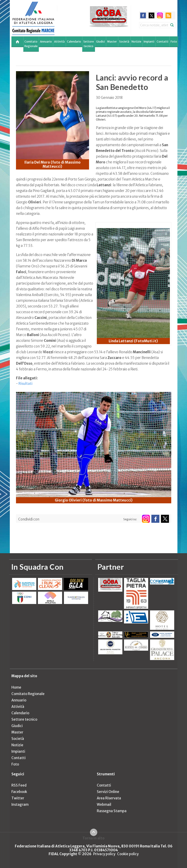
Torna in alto (93, 838)
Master (112, 42)
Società (124, 42)
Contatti (162, 42)
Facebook (19, 792)
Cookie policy (128, 854)
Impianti (149, 42)
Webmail (104, 805)
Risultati (25, 384)
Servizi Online (108, 792)
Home (16, 687)
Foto (174, 42)
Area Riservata (109, 798)
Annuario (46, 42)
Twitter (18, 798)
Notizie (136, 42)
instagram (160, 15)
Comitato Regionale (31, 44)
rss (168, 15)
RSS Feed (19, 785)
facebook (143, 15)
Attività (59, 42)
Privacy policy (104, 854)
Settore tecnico (89, 44)
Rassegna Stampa (112, 811)
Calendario (74, 42)
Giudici (100, 42)
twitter (151, 15)
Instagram (20, 805)
